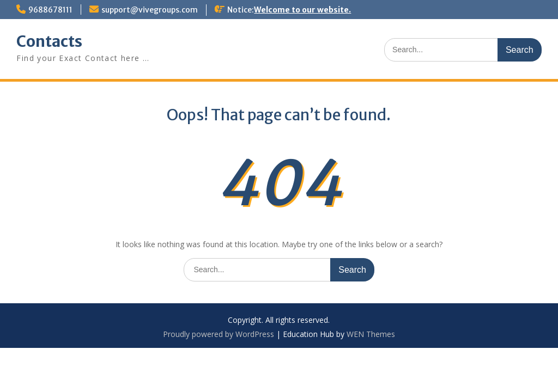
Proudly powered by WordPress (219, 334)
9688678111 (50, 10)
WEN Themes (371, 334)
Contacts (49, 41)
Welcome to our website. (302, 10)
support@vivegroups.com (150, 10)
